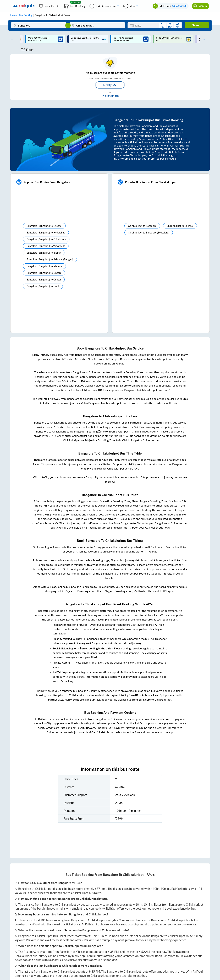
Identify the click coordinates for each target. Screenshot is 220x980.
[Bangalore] (39, 25)
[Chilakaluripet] (97, 25)
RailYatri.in (92, 924)
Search (197, 25)
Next (203, 39)
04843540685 (180, 6)
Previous (11, 39)
